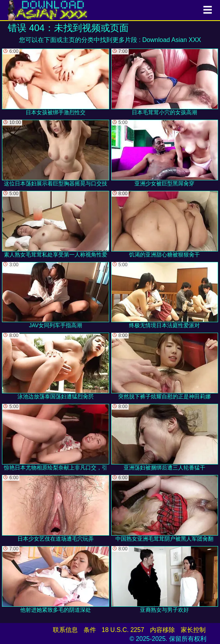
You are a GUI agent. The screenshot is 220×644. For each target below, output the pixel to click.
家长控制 (193, 630)
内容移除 (162, 630)
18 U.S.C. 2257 (123, 630)
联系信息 (65, 630)
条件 (90, 630)
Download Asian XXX (172, 40)
